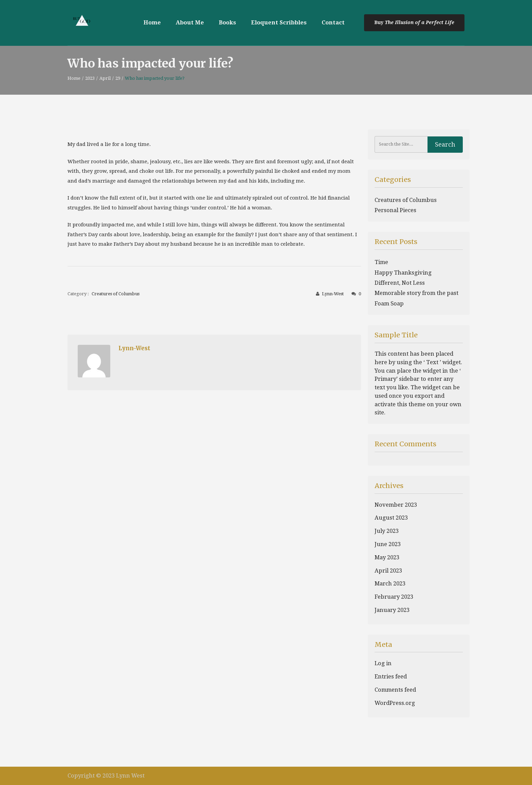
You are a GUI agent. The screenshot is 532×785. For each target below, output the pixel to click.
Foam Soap (389, 304)
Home (152, 23)
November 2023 (396, 505)
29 (118, 78)
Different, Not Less (400, 283)
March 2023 (390, 584)
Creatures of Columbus (116, 294)
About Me (190, 23)
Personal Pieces (395, 210)
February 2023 (394, 597)
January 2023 (392, 610)
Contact (333, 23)
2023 (90, 78)
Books (227, 23)
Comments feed (395, 690)
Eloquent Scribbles (279, 23)
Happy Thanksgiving (403, 273)
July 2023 (387, 531)
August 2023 (391, 518)
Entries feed (391, 677)
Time (381, 262)
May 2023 (387, 557)
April (105, 78)
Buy (379, 22)
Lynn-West (333, 294)
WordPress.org (395, 703)
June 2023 (388, 544)
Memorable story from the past (416, 293)
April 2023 (388, 571)
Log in (383, 663)
